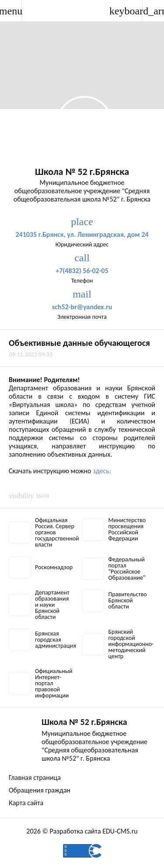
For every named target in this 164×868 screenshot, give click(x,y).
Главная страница (35, 777)
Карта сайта (26, 803)
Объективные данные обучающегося (79, 343)
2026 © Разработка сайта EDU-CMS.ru (82, 831)
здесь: (102, 471)
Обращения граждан (40, 790)
